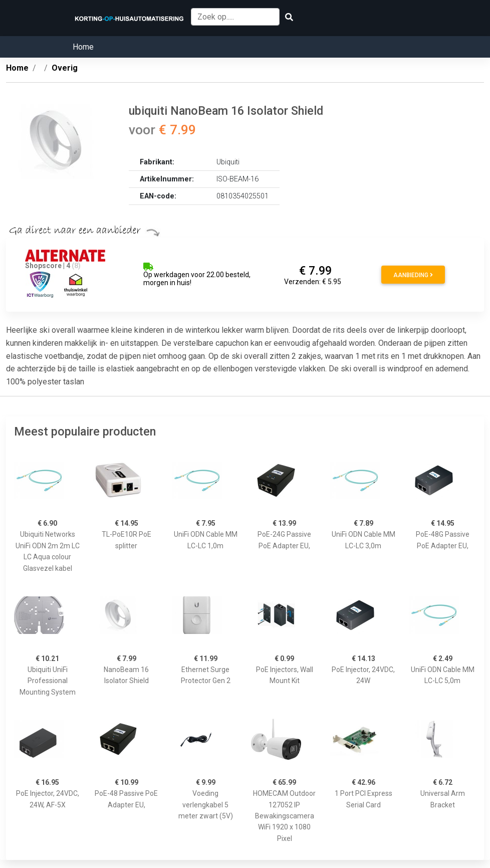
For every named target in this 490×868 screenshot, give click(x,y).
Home (83, 47)
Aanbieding (413, 275)
